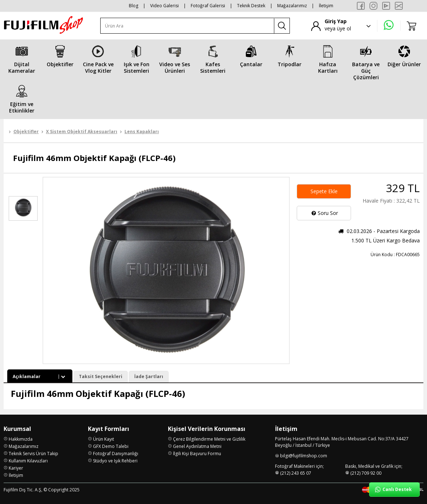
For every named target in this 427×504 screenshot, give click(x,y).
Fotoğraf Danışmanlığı (116, 454)
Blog (134, 6)
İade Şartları (149, 376)
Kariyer (16, 468)
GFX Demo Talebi (111, 446)
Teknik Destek (251, 6)
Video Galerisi (164, 6)
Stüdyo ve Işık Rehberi (115, 461)
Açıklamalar (40, 376)
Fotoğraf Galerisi (208, 6)
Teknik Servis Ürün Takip (33, 454)
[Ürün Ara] (187, 26)
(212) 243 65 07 (296, 473)
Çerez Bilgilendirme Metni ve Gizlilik (209, 439)
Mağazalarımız (292, 6)
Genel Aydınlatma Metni (197, 446)
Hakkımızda (21, 439)
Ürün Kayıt (103, 439)
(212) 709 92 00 (366, 473)
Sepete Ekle (324, 191)
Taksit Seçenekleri (101, 376)
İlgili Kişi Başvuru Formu (197, 454)
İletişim (326, 6)
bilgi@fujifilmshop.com (304, 456)
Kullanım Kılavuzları (28, 461)
